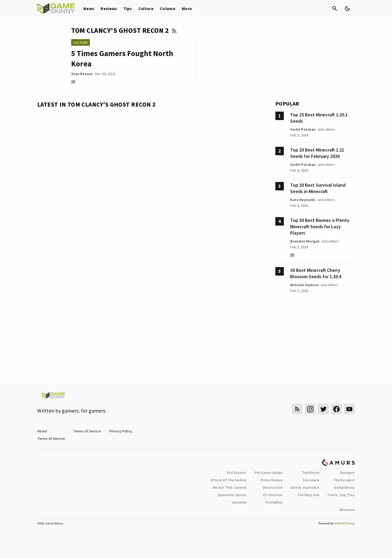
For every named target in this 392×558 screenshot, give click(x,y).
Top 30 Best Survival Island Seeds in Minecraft (318, 188)
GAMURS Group (345, 523)
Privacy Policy (121, 431)
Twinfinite (311, 473)
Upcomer (239, 502)
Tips (128, 8)
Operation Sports (232, 495)
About (42, 431)
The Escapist (344, 480)
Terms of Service (87, 431)
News (89, 8)
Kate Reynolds (303, 200)
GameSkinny (344, 487)
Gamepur (347, 473)
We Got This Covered (230, 487)
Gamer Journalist (305, 487)
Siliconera (311, 480)
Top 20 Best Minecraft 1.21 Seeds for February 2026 (317, 153)
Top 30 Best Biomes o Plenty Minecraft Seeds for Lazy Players (320, 227)
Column (168, 8)
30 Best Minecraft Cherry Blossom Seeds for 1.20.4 (316, 273)
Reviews (109, 8)
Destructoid (273, 487)
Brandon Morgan (305, 241)
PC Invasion (273, 495)
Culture (146, 8)
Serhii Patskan (303, 129)
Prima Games (272, 480)
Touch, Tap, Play (341, 495)
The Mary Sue (308, 495)
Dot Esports (237, 473)
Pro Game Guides (268, 473)
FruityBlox (274, 502)
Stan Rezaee (82, 74)
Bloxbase (347, 510)
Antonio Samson (304, 285)
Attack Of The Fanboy (229, 480)
